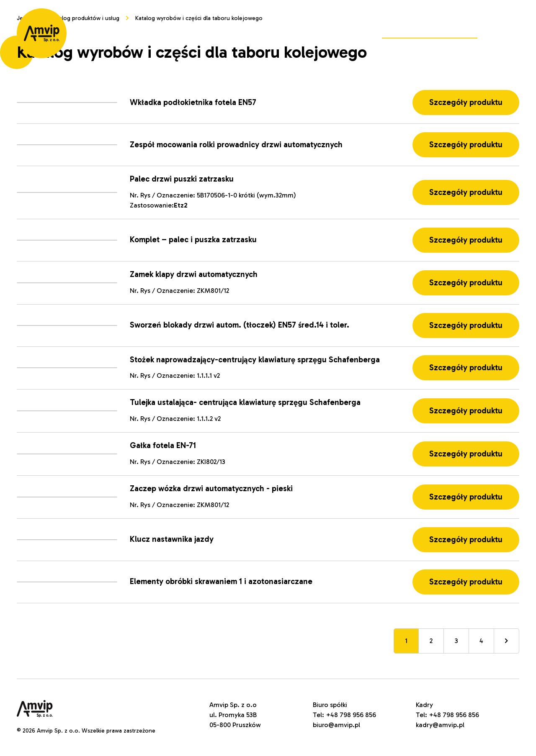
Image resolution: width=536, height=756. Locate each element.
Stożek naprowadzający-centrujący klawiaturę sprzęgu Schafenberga (255, 360)
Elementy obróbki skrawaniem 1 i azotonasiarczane (221, 581)
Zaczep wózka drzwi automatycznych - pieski (211, 488)
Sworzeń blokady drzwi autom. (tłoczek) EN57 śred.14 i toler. (240, 325)
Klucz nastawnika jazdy (172, 539)
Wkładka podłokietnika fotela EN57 (193, 102)
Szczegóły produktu (466, 102)
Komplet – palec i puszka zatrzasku (193, 240)
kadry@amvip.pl (440, 725)
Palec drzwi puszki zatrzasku (182, 179)
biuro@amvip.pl (336, 725)
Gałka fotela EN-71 (163, 445)
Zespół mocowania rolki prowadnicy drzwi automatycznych (236, 145)
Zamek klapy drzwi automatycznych (194, 274)
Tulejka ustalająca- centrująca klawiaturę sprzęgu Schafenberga (245, 402)
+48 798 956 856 (351, 715)
